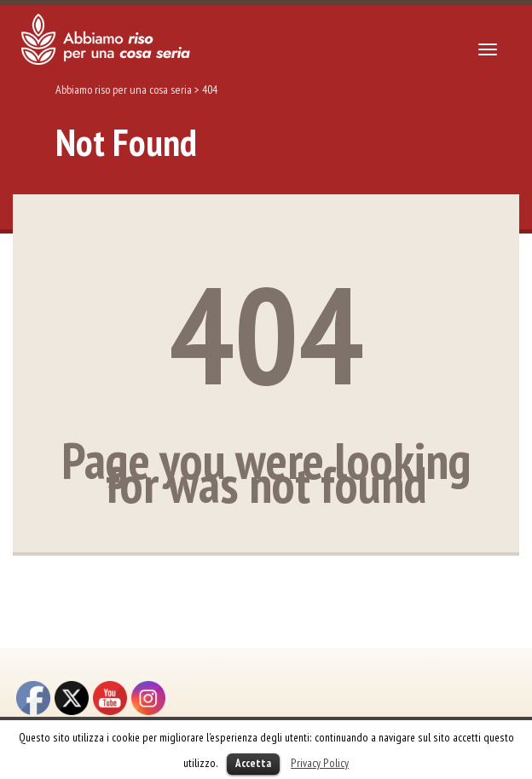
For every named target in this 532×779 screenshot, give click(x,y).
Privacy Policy (320, 763)
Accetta (253, 763)
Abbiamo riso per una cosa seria (124, 89)
